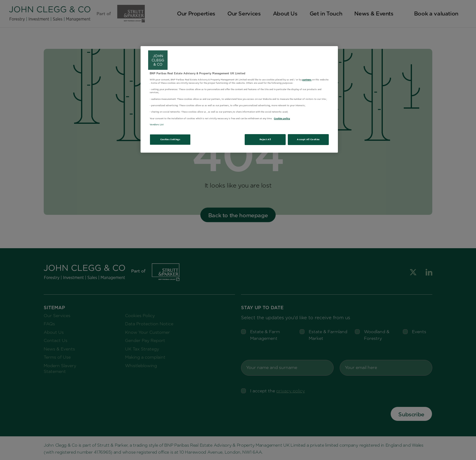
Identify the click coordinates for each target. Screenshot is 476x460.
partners (307, 80)
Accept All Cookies (308, 139)
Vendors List (157, 125)
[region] (239, 99)
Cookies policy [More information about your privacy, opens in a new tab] (282, 118)
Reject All (265, 139)
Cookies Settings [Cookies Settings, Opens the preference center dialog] (170, 139)
